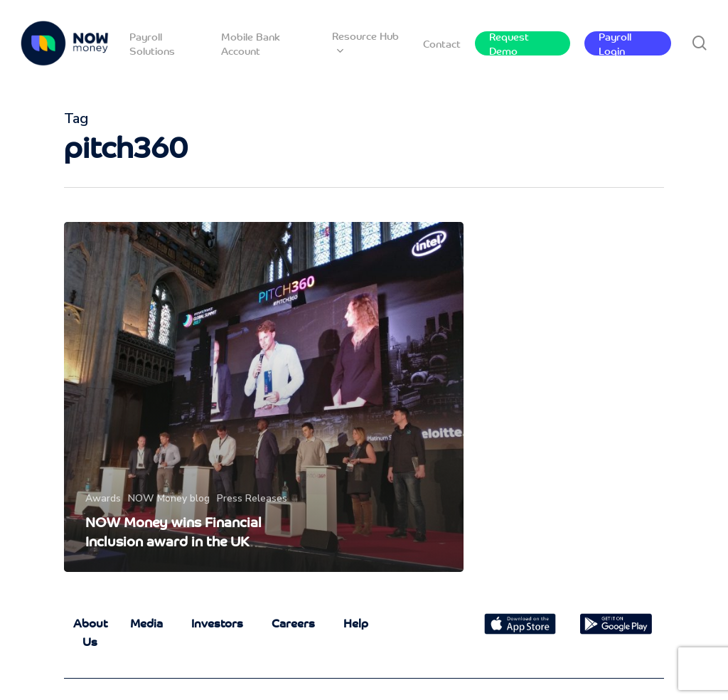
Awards (103, 498)
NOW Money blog (169, 498)
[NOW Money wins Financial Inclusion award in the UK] (264, 397)
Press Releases (252, 498)
